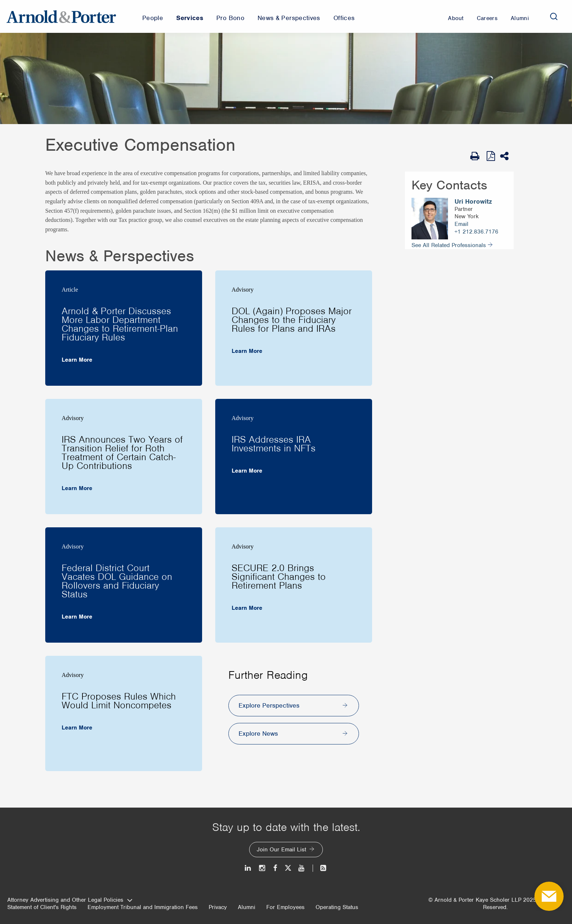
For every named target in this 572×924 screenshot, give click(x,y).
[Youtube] (302, 868)
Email (461, 224)
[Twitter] (288, 868)
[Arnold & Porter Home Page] (61, 16)
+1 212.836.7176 (476, 232)
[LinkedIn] (248, 868)
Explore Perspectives (269, 705)
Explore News (258, 734)
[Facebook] (275, 868)
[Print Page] (477, 156)
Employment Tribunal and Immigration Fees (143, 907)
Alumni (247, 907)
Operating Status (337, 907)
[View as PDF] (492, 156)
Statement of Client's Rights (42, 907)
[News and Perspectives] (320, 868)
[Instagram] (262, 868)
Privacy (218, 907)
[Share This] (507, 156)
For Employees (285, 907)
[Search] (554, 16)
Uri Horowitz (473, 202)
